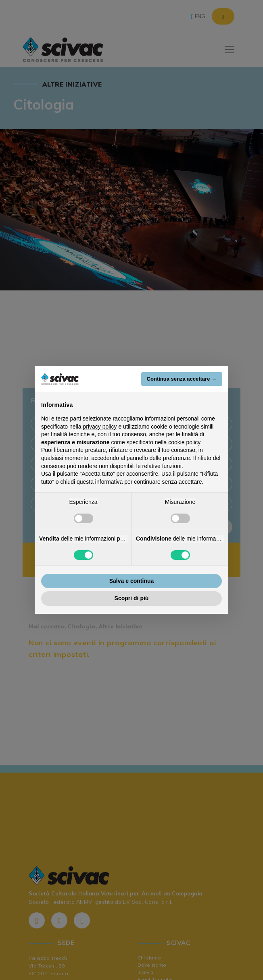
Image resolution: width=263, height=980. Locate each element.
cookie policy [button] (184, 442)
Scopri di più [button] (132, 598)
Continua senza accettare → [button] (182, 379)
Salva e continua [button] (131, 581)
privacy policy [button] (100, 427)
